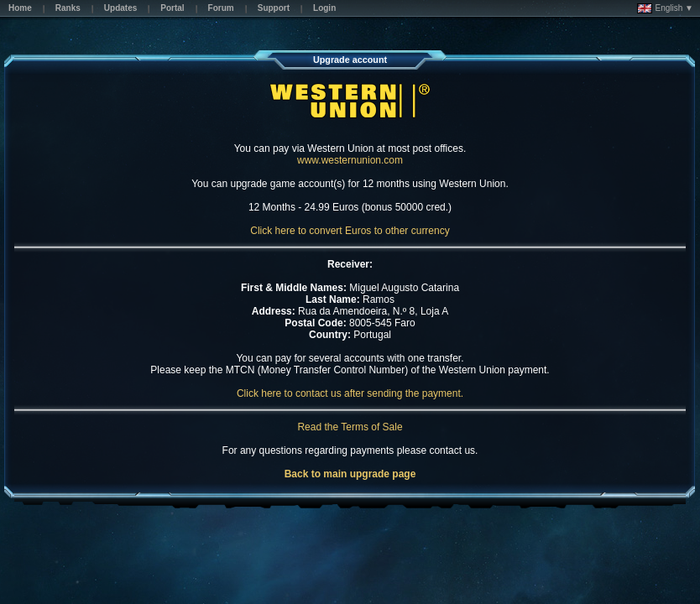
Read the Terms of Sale (350, 427)
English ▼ (665, 8)
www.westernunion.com (350, 160)
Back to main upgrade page (350, 474)
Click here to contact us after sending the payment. (350, 393)
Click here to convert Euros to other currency (350, 231)
